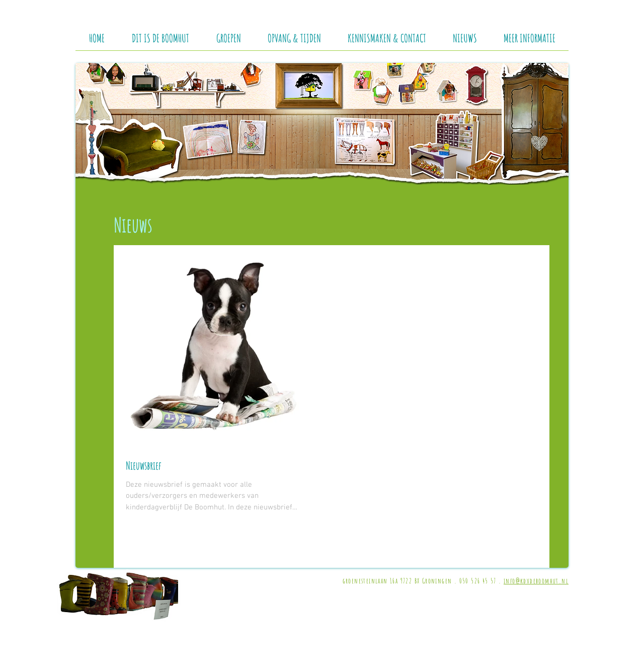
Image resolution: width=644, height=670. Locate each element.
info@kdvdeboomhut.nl (536, 581)
